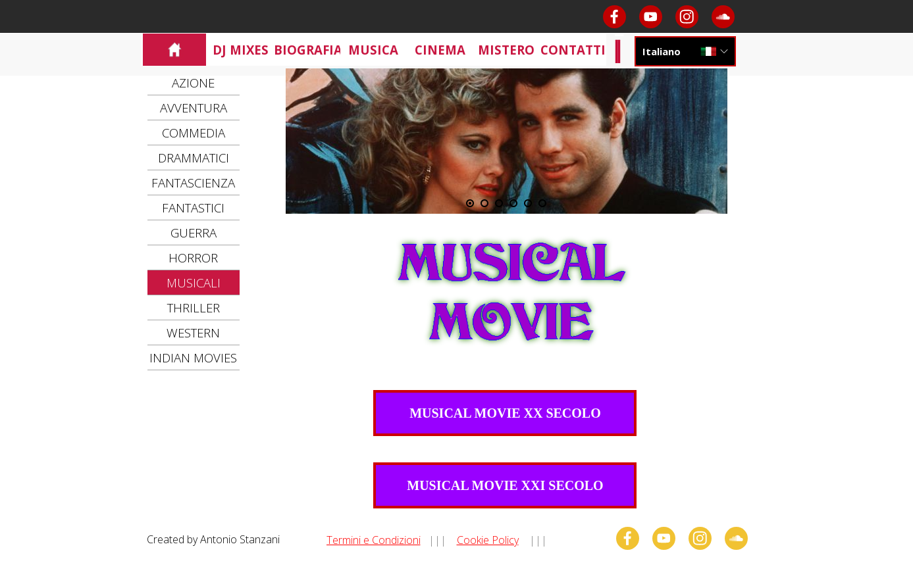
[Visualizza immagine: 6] (542, 203)
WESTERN (193, 332)
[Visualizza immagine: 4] (513, 203)
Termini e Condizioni (374, 540)
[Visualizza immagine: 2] (484, 203)
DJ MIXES (241, 50)
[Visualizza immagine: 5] (528, 203)
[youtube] (651, 17)
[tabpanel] (462, 539)
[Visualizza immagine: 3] (499, 203)
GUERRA (194, 233)
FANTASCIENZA (193, 183)
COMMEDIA (194, 133)
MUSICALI (194, 282)
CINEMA (440, 50)
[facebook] (614, 17)
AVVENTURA (194, 108)
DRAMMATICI (194, 158)
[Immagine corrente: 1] (470, 203)
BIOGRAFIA (308, 50)
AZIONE (193, 83)
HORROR (193, 257)
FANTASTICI (193, 208)
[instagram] (687, 17)
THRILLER (194, 307)
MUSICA (373, 50)
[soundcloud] (723, 17)
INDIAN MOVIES (193, 357)
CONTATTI (573, 50)
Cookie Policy (488, 540)
